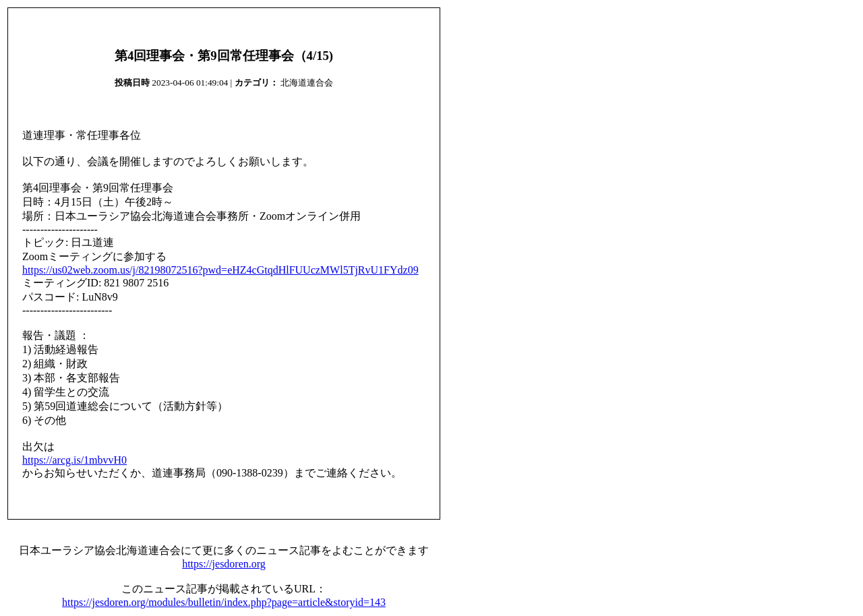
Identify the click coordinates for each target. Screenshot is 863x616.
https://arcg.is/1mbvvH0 (75, 460)
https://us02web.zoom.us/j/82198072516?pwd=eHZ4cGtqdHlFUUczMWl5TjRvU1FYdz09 (220, 270)
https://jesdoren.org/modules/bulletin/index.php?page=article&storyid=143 (224, 602)
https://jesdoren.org (224, 564)
